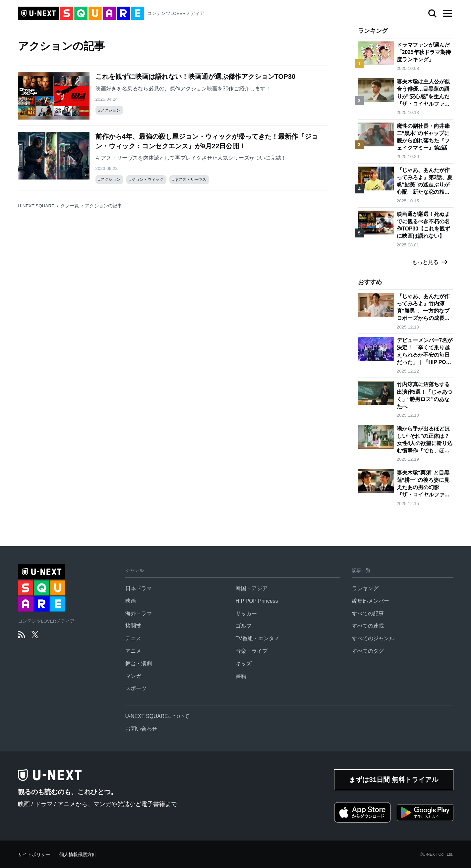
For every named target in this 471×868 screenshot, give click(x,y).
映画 (131, 601)
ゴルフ (244, 626)
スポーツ (136, 688)
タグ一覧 (70, 206)
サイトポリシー (34, 855)
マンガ (133, 676)
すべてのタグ (368, 651)
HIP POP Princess (257, 601)
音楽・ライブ (252, 651)
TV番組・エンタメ (258, 638)
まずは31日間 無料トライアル (393, 780)
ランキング (365, 588)
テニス (133, 638)
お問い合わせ (141, 729)
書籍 (241, 676)
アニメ (133, 651)
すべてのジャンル (373, 638)
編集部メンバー (371, 601)
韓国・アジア (252, 588)
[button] (447, 14)
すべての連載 (368, 626)
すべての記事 (368, 613)
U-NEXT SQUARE (36, 206)
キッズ (244, 664)
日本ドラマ (139, 588)
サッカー (246, 613)
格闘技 (133, 626)
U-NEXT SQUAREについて (157, 716)
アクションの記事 (103, 206)
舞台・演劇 (139, 664)
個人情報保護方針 (78, 855)
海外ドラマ (139, 613)
